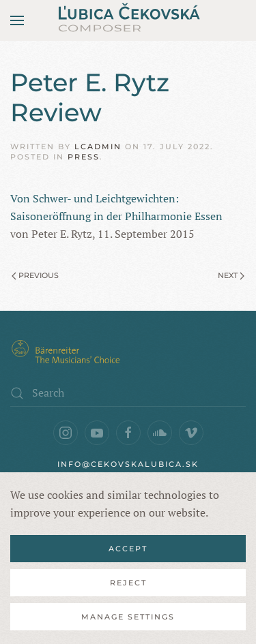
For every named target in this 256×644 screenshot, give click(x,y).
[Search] (128, 393)
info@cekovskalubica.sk (128, 464)
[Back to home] (128, 20)
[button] (17, 20)
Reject (128, 583)
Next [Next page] (231, 275)
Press (84, 157)
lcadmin (98, 147)
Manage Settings (128, 617)
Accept (128, 549)
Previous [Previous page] (35, 275)
